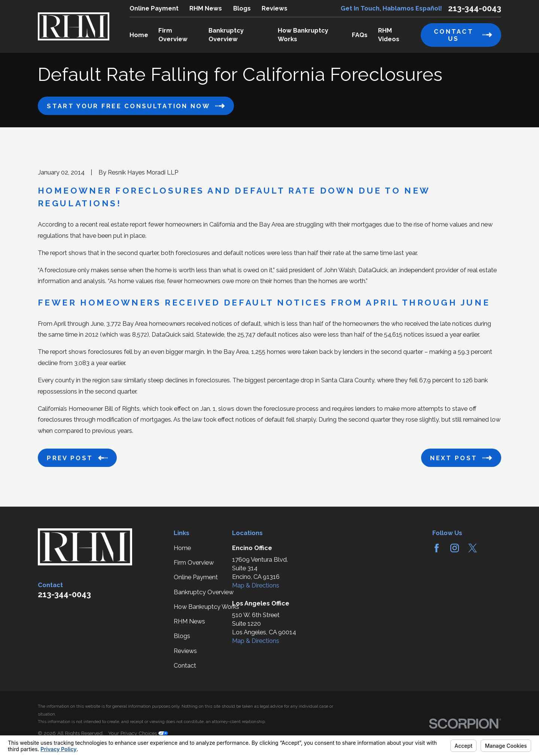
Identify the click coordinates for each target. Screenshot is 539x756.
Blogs (242, 8)
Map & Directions (256, 585)
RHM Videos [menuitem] (389, 35)
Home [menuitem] (139, 35)
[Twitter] (473, 548)
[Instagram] (455, 548)
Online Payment (154, 8)
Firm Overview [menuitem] (173, 35)
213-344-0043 (475, 8)
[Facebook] (437, 548)
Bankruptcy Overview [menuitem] (226, 35)
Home (182, 548)
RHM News (206, 8)
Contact (185, 666)
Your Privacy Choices (138, 733)
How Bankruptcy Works (206, 607)
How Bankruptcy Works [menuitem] (303, 35)
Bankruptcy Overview (204, 592)
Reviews (275, 8)
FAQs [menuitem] (360, 35)
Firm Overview (194, 563)
